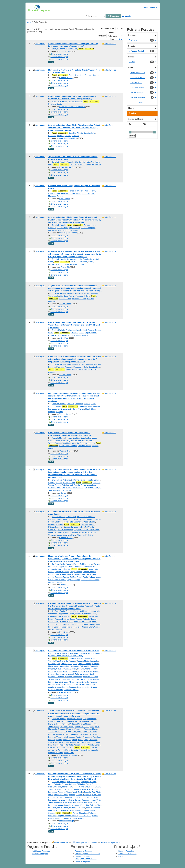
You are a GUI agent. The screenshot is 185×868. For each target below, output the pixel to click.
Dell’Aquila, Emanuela (89, 666)
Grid (119, 39)
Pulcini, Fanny (90, 191)
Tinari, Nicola (84, 370)
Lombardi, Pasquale (77, 672)
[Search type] (95, 16)
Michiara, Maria (76, 724)
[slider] (130, 132)
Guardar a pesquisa (111, 842)
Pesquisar (114, 16)
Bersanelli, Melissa (56, 136)
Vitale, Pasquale (68, 679)
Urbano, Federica (55, 527)
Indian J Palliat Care (67, 167)
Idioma (154, 7)
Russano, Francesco (82, 574)
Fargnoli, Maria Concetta (68, 750)
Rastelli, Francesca (84, 737)
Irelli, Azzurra (74, 228)
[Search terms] (55, 16)
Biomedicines (65, 199)
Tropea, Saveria (55, 443)
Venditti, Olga (54, 661)
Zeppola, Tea (66, 732)
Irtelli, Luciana (63, 409)
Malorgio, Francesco (75, 729)
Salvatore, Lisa (54, 664)
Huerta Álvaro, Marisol (65, 674)
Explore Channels (82, 856)
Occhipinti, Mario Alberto (65, 682)
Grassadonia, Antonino (61, 480)
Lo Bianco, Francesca (86, 517)
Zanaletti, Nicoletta (90, 677)
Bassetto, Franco (62, 577)
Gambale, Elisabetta (75, 404)
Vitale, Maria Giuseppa (66, 737)
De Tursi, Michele (77, 409)
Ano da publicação (136, 119)
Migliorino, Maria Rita (80, 805)
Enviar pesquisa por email (85, 842)
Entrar (144, 7)
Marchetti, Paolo (69, 535)
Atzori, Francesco (87, 742)
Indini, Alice (91, 684)
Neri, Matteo (67, 488)
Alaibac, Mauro (95, 577)
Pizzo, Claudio (89, 522)
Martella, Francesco (77, 808)
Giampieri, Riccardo (84, 679)
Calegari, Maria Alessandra (87, 661)
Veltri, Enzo (95, 727)
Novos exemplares (83, 861)
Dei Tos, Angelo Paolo (79, 577)
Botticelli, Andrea (87, 330)
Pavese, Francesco (79, 262)
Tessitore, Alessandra (57, 790)
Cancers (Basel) (66, 78)
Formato (132, 57)
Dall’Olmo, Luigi (86, 564)
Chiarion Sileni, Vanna (57, 440)
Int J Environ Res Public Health (72, 107)
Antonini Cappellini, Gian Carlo (75, 734)
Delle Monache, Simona (87, 687)
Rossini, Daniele (85, 664)
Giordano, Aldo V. (67, 296)
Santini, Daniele (70, 669)
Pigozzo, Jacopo (74, 440)
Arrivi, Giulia (71, 517)
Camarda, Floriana (68, 661)
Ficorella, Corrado (92, 75)
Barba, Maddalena (88, 485)
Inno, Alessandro (93, 808)
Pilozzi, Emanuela (86, 532)
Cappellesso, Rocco (66, 566)
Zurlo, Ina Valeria (82, 674)
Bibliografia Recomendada (86, 859)
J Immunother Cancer (68, 755)
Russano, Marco (91, 729)
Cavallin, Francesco (89, 438)
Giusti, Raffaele (55, 784)
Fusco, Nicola (68, 335)
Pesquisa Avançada (40, 854)
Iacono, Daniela (87, 745)
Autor (30, 22)
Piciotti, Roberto (55, 335)
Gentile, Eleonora (75, 101)
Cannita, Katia (90, 133)
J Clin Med (64, 338)
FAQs (121, 856)
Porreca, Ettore (54, 488)
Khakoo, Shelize (81, 335)
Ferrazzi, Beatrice (73, 438)
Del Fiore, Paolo (84, 446)
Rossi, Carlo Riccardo (68, 446)
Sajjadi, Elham (91, 333)
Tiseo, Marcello (62, 724)
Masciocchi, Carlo (83, 296)
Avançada (127, 16)
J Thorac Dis (64, 51)
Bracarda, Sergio (67, 810)
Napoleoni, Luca (86, 406)
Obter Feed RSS (60, 842)
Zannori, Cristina (82, 810)
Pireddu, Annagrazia (71, 742)
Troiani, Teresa (54, 679)
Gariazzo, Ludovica (56, 532)
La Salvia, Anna (77, 333)
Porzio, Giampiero (76, 75)
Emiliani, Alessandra (73, 677)
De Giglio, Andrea (73, 745)
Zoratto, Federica (62, 485)
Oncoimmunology (66, 821)
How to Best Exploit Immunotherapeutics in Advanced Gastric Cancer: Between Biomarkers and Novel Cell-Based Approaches (74, 325)
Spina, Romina (64, 569)
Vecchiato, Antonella (71, 443)
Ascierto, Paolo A (62, 818)
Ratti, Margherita (76, 522)
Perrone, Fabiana (82, 721)
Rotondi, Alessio (89, 572)
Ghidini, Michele (58, 330)
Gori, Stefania (54, 810)
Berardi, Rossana (63, 740)
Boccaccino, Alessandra (69, 666)
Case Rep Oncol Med (68, 138)
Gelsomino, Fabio (70, 519)
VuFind (32, 8)
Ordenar (102, 36)
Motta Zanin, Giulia (59, 101)
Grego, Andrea (76, 572)
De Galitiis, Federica (64, 797)
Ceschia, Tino (72, 49)
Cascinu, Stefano (55, 519)
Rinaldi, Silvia (77, 740)
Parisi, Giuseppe (58, 49)
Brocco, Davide (72, 370)
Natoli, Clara (90, 409)
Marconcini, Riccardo (57, 729)
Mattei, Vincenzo (83, 194)
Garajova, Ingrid (55, 687)
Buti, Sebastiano (90, 719)
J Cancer (63, 493)
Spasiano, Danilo (55, 104)
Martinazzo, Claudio (56, 230)
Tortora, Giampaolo (69, 664)
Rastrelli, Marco (58, 438)
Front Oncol (64, 585)
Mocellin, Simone (55, 582)
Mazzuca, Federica (85, 535)
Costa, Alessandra (87, 443)
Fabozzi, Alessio (88, 440)
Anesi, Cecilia (54, 732)
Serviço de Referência (128, 854)
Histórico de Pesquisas (41, 851)
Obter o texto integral (58, 54)
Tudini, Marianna (90, 740)
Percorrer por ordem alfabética (87, 854)
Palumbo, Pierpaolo (75, 293)
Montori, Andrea (71, 532)
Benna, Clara (54, 574)
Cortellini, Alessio (76, 133)
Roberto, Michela (58, 517)
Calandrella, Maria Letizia (74, 527)
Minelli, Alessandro (65, 530)
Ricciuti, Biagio (59, 745)
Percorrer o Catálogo (84, 851)
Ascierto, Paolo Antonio (88, 750)
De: (130, 124)
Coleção (132, 46)
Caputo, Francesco (86, 519)
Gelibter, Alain (95, 805)
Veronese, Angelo (80, 488)
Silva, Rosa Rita (55, 742)
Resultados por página (108, 30)
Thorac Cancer (65, 304)
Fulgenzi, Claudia (55, 669)
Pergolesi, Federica (66, 800)
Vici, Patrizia (75, 485)
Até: (145, 124)
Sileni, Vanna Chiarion (90, 580)
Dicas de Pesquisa (126, 851)
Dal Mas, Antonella (74, 259)
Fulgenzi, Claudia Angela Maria (87, 530)
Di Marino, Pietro (78, 480)
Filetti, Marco (77, 732)
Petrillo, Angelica (72, 330)
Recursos (132, 35)
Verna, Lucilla (72, 162)
